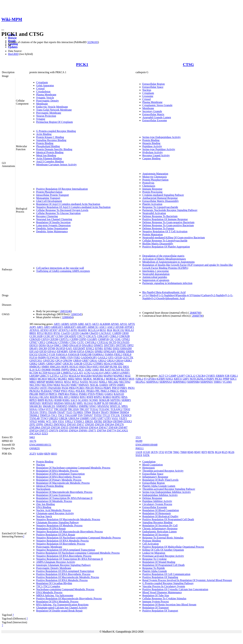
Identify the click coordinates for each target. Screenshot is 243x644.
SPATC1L (115, 406)
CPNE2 (126, 339)
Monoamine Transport (48, 198)
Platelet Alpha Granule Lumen (159, 486)
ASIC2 (111, 327)
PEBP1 (107, 388)
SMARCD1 (49, 406)
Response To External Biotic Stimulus (163, 538)
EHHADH (126, 348)
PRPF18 (43, 394)
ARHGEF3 (57, 327)
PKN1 (131, 388)
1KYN (154, 452)
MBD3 (33, 379)
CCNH (59, 336)
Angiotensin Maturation (155, 174)
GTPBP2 (98, 364)
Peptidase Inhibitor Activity (157, 501)
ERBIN (130, 351)
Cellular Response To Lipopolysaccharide (165, 241)
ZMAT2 (48, 424)
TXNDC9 (126, 415)
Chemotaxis (149, 186)
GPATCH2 (49, 361)
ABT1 (57, 324)
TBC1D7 (84, 409)
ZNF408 (74, 427)
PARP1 (210, 379)
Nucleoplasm (43, 489)
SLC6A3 (89, 403)
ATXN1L (34, 330)
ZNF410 (84, 427)
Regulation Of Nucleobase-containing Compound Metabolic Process (73, 468)
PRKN (123, 391)
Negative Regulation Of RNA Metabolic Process (62, 541)
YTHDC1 (79, 421)
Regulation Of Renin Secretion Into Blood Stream (169, 605)
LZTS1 (64, 376)
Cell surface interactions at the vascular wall (60, 268)
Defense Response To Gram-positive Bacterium (168, 225)
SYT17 (49, 409)
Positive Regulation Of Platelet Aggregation (166, 247)
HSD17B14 (85, 367)
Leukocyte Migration (154, 553)
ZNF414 (93, 427)
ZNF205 (90, 424)
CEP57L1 (64, 339)
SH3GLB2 (70, 403)
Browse (12, 38)
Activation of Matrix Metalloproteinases (164, 259)
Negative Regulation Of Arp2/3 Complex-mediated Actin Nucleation (73, 207)
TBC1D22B (60, 409)
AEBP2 (65, 324)
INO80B (46, 370)
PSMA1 (74, 394)
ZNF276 (119, 424)
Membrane (42, 104)
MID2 (71, 379)
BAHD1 (83, 330)
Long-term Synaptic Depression (53, 225)
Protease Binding (152, 541)
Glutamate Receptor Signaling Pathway (57, 522)
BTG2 (40, 333)
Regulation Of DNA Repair (51, 528)
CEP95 (82, 339)
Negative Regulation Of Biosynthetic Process (61, 544)
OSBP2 (121, 385)
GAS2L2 (102, 357)
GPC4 (58, 361)
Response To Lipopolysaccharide (160, 207)
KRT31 (178, 379)
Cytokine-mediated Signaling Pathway (163, 195)
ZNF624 (73, 430)
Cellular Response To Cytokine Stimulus (164, 598)
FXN (70, 357)
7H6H (183, 452)
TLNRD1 (78, 412)
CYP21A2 (103, 342)
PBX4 (72, 388)
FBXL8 (127, 354)
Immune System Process (156, 602)
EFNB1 (99, 348)
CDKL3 (114, 336)
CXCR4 (200, 376)
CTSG (188, 64)
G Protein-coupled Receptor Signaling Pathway (168, 583)
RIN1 (83, 397)
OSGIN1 (34, 388)
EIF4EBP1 (63, 351)
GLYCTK (128, 357)
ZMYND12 (60, 424)
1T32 (161, 452)
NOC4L (94, 385)
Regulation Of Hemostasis (157, 513)
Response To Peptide (154, 568)
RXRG (66, 400)
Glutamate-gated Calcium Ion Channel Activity (62, 608)
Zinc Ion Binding (45, 504)
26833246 (65, 311)
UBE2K (63, 418)
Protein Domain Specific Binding (54, 149)
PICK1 (82, 64)
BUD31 (49, 333)
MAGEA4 (74, 376)
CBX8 (125, 333)
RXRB (58, 400)
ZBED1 (89, 421)
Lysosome (148, 96)
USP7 (100, 418)
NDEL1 (103, 382)
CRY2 (42, 342)
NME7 (74, 385)
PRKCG (114, 391)
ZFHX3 (128, 421)
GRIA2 (102, 361)
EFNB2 (108, 348)
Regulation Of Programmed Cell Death (163, 565)
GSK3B (78, 364)
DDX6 (42, 345)
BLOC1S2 (119, 330)
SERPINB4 (193, 382)
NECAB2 (113, 382)
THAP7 (61, 412)
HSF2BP (104, 367)
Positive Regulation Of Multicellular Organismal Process (173, 547)
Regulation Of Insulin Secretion (53, 222)
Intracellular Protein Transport (52, 195)
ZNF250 (99, 424)
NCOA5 (94, 382)
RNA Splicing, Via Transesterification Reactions (62, 605)
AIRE (81, 324)
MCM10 (42, 379)
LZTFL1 (55, 376)
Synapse (41, 119)
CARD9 (117, 333)
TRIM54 (124, 412)
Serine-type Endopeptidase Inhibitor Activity (167, 492)
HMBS (45, 367)
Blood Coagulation (152, 465)
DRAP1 (34, 348)
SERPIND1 (207, 382)
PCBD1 (80, 388)
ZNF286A (35, 427)
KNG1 (170, 379)
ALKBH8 (105, 324)
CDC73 (81, 336)
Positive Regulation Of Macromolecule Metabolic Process (68, 577)
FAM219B (86, 354)
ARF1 (40, 327)
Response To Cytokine (154, 559)
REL (61, 397)
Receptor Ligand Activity (156, 155)
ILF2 (38, 370)
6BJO (54, 454)
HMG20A (55, 367)
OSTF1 (44, 388)
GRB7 (85, 361)
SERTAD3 (47, 403)
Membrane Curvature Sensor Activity (56, 165)
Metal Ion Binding (46, 155)
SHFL (80, 403)
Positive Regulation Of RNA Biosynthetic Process (63, 574)
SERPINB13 (180, 382)
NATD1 (84, 382)
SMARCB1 (36, 406)
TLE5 (69, 412)
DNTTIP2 (121, 345)
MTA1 (67, 382)
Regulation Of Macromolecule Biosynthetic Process (64, 492)
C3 (166, 376)
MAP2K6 (98, 376)
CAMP (172, 376)
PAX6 (65, 388)
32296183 (93, 42)
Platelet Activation (152, 204)
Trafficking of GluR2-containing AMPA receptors (63, 271)
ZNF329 (46, 427)
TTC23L (115, 415)
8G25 (225, 452)
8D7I (204, 452)
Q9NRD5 (35, 448)
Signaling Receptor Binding (51, 140)
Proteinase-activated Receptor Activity (163, 556)
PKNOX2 (35, 391)
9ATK (146, 455)
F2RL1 (234, 376)
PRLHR (34, 394)
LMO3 (115, 373)
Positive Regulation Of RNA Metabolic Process (62, 580)
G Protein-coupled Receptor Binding (56, 131)
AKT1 (88, 324)
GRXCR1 (68, 364)
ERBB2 (121, 351)
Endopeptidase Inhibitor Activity (160, 495)
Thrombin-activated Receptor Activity (163, 471)
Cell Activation (150, 544)
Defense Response (152, 498)
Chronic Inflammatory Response (160, 528)
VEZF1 (123, 418)
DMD (65, 345)
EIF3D (43, 351)
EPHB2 (99, 351)
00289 (139, 441)
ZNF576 (54, 430)
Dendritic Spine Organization (52, 228)
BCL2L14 (93, 330)
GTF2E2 (88, 364)
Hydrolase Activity (152, 152)
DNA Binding (44, 507)
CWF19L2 (91, 342)
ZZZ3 (45, 434)
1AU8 (139, 452)
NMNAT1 (84, 385)
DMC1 (58, 345)
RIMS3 (75, 397)
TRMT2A (45, 415)
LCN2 (87, 373)
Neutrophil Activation (154, 213)
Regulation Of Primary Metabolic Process (59, 480)
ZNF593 (63, 430)
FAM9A (109, 354)
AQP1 (33, 327)
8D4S (190, 452)
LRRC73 (45, 376)
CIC (112, 339)
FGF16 (33, 357)
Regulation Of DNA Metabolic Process (57, 602)
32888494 (67, 317)
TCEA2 (94, 409)
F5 (145, 379)
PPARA (91, 391)
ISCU (81, 370)
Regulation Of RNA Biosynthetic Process (59, 477)
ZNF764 (101, 430)
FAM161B (74, 354)
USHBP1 (85, 418)
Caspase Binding (151, 158)
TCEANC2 (116, 409)
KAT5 (108, 370)
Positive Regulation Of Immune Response (165, 219)
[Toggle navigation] (3, 30)
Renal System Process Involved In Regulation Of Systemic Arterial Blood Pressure (187, 580)
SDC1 (233, 379)
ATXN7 (53, 330)
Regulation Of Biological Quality (160, 516)
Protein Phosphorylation (49, 192)
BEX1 (103, 330)
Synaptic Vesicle (45, 98)
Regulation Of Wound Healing (159, 562)
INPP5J (65, 370)
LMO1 (107, 373)
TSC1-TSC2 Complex (48, 586)
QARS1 (109, 394)
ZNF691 (83, 430)
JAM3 (96, 370)
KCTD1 (125, 370)
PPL (98, 391)
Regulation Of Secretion (155, 535)
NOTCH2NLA (198, 379)
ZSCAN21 (122, 430)
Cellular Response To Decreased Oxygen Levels (62, 210)
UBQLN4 (74, 418)
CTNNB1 (63, 342)
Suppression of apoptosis (156, 280)
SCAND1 (83, 400)
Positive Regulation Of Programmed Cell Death (168, 519)
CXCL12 (191, 376)
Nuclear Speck (44, 516)
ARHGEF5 (70, 327)
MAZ (128, 376)
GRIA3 (111, 361)
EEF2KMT (79, 348)
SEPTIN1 (115, 400)
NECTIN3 (35, 385)
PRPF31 (53, 394)
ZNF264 (109, 424)
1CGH (146, 452)
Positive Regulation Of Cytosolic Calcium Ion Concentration (175, 589)
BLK (110, 330)
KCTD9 (43, 373)
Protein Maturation (152, 234)
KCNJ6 (116, 370)
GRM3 (50, 364)
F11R (52, 354)
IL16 (32, 370)
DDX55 (34, 345)
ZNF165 (71, 424)
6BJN (47, 454)
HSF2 (96, 367)
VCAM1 (227, 382)
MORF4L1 (99, 379)
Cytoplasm (42, 82)
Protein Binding (45, 143)
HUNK (113, 367)
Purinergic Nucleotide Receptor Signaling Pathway (170, 210)
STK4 (42, 409)
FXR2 (77, 357)
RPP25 (33, 400)
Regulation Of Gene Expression (53, 495)
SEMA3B (104, 400)
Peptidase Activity (152, 146)
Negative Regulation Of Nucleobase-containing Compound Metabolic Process (78, 538)
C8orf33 (94, 333)
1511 (138, 437)
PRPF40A (64, 394)
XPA (55, 421)
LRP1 (186, 379)
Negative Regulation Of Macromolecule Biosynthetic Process (69, 532)
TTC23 (106, 415)
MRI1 (33, 382)
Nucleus (147, 90)
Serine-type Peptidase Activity (159, 149)
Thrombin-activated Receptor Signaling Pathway (169, 489)
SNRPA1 (73, 406)
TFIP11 (43, 412)
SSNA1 (33, 409)
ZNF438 (113, 427)
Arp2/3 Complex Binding (50, 161)
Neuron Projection (46, 116)
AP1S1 (123, 324)
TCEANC (104, 409)
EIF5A (81, 351)
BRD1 (33, 333)
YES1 (61, 421)
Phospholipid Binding (48, 146)
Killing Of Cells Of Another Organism (163, 550)
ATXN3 (44, 330)
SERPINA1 (152, 382)
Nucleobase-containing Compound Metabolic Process (65, 589)
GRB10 (77, 361)
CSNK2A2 (52, 342)
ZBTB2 (98, 421)
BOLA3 (129, 330)
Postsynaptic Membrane (49, 547)
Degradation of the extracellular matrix (163, 256)
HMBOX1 (35, 367)
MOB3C (88, 379)
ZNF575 (44, 430)
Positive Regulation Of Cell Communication (166, 574)
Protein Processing (152, 192)
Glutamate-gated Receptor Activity (55, 513)
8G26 (231, 452)
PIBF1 (124, 388)
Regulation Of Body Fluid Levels (160, 480)
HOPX (65, 367)
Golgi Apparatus (45, 85)
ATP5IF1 (129, 327)
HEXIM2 (118, 364)
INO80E (56, 370)
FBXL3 (118, 354)
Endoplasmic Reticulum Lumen (159, 532)
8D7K (211, 452)
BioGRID (13, 54)
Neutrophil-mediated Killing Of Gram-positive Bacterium (174, 238)
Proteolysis (148, 183)
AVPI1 (74, 330)
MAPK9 (108, 376)
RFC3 (67, 397)
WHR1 (41, 421)
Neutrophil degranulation (156, 274)
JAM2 (88, 370)
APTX (131, 324)
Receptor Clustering (47, 216)
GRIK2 (33, 364)
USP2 (94, 418)
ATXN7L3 (64, 330)
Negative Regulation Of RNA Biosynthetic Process (64, 556)
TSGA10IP (71, 415)
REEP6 (54, 397)
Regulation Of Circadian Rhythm (54, 583)
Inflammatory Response (155, 477)
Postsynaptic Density (48, 101)
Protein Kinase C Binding (50, 137)
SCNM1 (94, 400)
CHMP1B (103, 339)
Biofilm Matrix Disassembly (158, 244)
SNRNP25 (62, 406)
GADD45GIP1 (89, 357)
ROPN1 (116, 397)
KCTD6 (34, 373)
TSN (80, 415)
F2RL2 (139, 379)
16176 (33, 441)
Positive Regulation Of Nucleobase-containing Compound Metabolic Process (78, 553)
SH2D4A (59, 403)
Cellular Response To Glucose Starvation (58, 213)
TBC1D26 (73, 409)
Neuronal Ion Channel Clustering (54, 219)
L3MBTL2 (67, 373)
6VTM (169, 452)
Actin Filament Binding (49, 158)
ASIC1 (103, 327)
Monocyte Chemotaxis (154, 177)
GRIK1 (128, 361)
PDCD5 (90, 388)
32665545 (76, 314)
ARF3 (47, 327)
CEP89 (74, 339)
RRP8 (41, 400)
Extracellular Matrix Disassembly (160, 201)
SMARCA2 (115, 403)
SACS (74, 400)
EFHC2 (90, 348)
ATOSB (119, 327)
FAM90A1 (98, 354)
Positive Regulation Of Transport (160, 611)
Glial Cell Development (49, 201)
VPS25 (33, 421)
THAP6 (52, 412)
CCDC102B (36, 336)
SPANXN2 (103, 406)
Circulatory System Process (157, 504)
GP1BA (152, 379)
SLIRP (98, 403)
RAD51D (119, 394)
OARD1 (104, 385)
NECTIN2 (125, 382)
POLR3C (81, 391)
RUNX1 (49, 400)
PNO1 (64, 391)
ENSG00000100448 (146, 445)
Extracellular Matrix (153, 114)
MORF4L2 (112, 379)
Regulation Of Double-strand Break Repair (59, 611)
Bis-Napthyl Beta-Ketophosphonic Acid (164, 292)
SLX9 (105, 403)
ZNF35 (65, 427)
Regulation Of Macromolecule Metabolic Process (63, 483)
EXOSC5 (43, 354)
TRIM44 (114, 412)
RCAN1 (45, 397)
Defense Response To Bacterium (160, 216)
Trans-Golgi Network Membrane (54, 110)
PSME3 (83, 394)
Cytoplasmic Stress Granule (157, 105)
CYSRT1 (211, 376)
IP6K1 (74, 370)
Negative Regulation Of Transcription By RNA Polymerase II (69, 559)
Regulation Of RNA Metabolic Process (57, 471)
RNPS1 (98, 397)
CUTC (81, 342)
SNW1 (93, 406)
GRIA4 (119, 361)
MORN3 (123, 379)
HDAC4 (108, 364)
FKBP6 (42, 357)
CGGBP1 (92, 339)
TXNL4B (35, 418)
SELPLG (140, 382)
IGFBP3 (161, 379)
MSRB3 (50, 382)
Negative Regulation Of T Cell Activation (165, 231)
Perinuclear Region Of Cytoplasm (54, 122)
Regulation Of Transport (155, 608)
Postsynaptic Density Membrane (54, 568)
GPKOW (67, 361)
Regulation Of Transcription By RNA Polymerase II (64, 498)
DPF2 (130, 345)
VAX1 (115, 418)
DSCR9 (43, 348)
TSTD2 (98, 415)
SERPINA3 (166, 382)
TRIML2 (34, 415)
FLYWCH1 (53, 357)
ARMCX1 (93, 327)
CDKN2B (124, 336)
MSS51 (59, 382)
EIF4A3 (52, 351)
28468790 (195, 313)
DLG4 (50, 345)
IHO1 (126, 367)
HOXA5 (74, 367)
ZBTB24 (108, 421)
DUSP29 (60, 348)
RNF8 (90, 397)
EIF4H (73, 351)
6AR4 (40, 454)
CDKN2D (35, 339)
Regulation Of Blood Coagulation (160, 510)
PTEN (91, 394)
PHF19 (116, 388)
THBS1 (218, 382)
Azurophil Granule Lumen (157, 117)
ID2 (120, 367)
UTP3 (107, 418)
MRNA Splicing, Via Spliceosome (55, 595)
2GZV (33, 454)
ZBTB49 (118, 421)
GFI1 (111, 357)
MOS (132, 379)
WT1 (49, 421)
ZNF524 (34, 430)
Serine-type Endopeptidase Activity (161, 137)
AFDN (74, 324)
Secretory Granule (152, 111)
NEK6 (57, 385)
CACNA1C (105, 333)
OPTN (113, 385)
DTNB (51, 348)
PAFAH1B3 (55, 388)
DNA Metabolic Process (49, 592)
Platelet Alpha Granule (155, 571)
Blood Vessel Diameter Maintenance (162, 592)
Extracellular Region (153, 84)
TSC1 (54, 415)
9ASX (139, 455)
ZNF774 (111, 430)
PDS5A (99, 388)
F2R (227, 376)
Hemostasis (148, 468)
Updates (13, 47)
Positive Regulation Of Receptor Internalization (62, 189)
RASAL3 (34, 397)
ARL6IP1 (82, 327)
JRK (102, 370)
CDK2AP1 (103, 336)
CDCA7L (91, 336)
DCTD (113, 342)
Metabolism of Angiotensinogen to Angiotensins (168, 262)
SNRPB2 (84, 406)
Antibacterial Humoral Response (160, 198)
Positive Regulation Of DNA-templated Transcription (65, 571)
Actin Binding (44, 134)
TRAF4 (96, 412)
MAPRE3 (119, 376)
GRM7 (58, 364)
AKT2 (95, 324)
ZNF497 (123, 427)
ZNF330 (55, 427)
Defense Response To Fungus (158, 228)
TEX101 (34, 412)
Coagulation (149, 462)
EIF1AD (34, 351)
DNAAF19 (75, 345)
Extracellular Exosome (155, 120)
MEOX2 (52, 379)
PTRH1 (100, 394)
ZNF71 (92, 430)
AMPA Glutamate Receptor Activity (56, 562)
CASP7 (181, 376)
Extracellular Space (153, 87)
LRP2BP (34, 376)
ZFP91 (40, 424)
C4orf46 (84, 333)
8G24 (218, 452)
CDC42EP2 (70, 336)
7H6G (176, 452)
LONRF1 (125, 373)
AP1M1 (115, 324)
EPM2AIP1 (110, 351)
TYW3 (44, 418)
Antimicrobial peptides (155, 277)
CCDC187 (49, 336)
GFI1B (118, 357)
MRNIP (41, 382)
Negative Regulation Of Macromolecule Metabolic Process (68, 519)
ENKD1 (89, 351)
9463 (32, 437)
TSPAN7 (88, 415)
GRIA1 (93, 361)
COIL (118, 339)
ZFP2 (32, 424)
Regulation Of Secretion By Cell (160, 525)
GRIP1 (42, 364)
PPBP (226, 379)
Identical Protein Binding (50, 152)
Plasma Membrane (46, 95)
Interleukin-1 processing (155, 271)
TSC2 (61, 415)
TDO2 (127, 409)
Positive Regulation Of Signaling (160, 577)
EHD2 (116, 348)
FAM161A (62, 354)
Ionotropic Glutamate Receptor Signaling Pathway (63, 565)
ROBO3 (107, 397)
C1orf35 (65, 333)
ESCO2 (33, 354)
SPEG (125, 406)
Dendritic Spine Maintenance (52, 231)
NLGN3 (65, 385)
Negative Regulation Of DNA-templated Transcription (66, 550)
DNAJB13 (88, 345)
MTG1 (75, 382)
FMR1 (63, 357)
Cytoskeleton (43, 92)
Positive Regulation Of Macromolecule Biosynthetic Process (69, 598)
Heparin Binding (151, 143)
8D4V (198, 452)
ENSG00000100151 (40, 445)
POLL (72, 391)
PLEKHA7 (47, 391)
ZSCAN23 (35, 434)
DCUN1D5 (123, 342)
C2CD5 (75, 333)
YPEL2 (69, 421)
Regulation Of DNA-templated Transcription (60, 474)
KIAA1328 (54, 373)
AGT (161, 376)
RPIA (124, 397)
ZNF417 (103, 427)
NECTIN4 (47, 385)
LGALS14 (97, 373)
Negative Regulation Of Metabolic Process (59, 525)
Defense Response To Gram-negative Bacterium (168, 222)
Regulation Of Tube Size (156, 595)
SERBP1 (126, 400)
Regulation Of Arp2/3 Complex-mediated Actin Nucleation (68, 204)
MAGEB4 (86, 376)
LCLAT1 (78, 373)
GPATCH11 (36, 361)
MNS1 (79, 379)
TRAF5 (105, 412)
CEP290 (54, 339)
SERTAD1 (35, 403)
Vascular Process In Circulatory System (164, 586)
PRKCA (105, 391)
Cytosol (40, 88)
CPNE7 (33, 342)
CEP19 (45, 339)
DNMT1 (99, 345)
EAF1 (69, 348)
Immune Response (152, 189)
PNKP (57, 391)
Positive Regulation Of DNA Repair (56, 535)
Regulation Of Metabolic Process (54, 501)
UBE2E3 (53, 418)
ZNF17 (80, 424)
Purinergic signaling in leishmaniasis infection (167, 283)
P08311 (140, 448)
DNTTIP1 (109, 345)
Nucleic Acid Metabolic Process (53, 510)
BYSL (57, 333)
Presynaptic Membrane (49, 113)
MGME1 (62, 379)
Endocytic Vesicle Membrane (52, 107)
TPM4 (87, 412)
